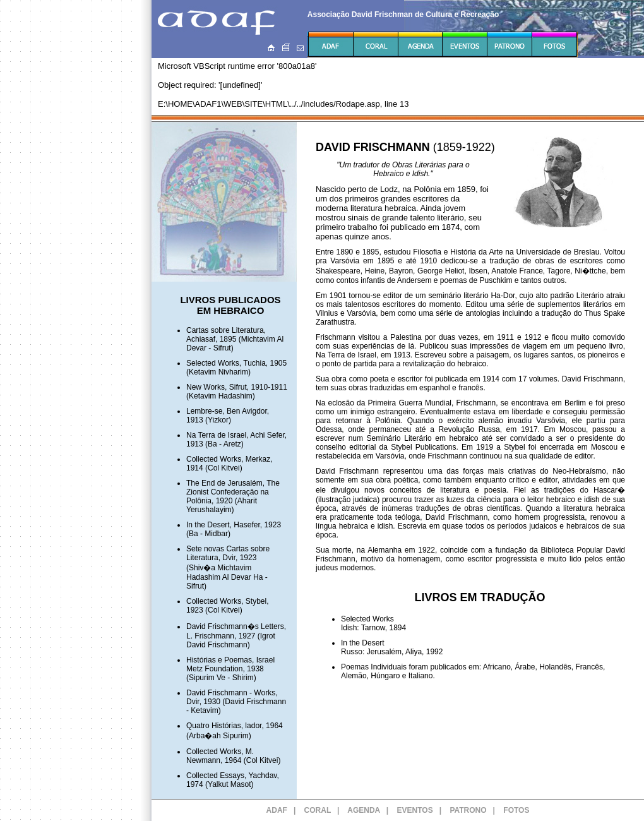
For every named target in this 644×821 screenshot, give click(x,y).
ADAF (277, 810)
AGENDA (364, 810)
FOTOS (516, 810)
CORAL (318, 810)
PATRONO (468, 810)
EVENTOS (415, 810)
